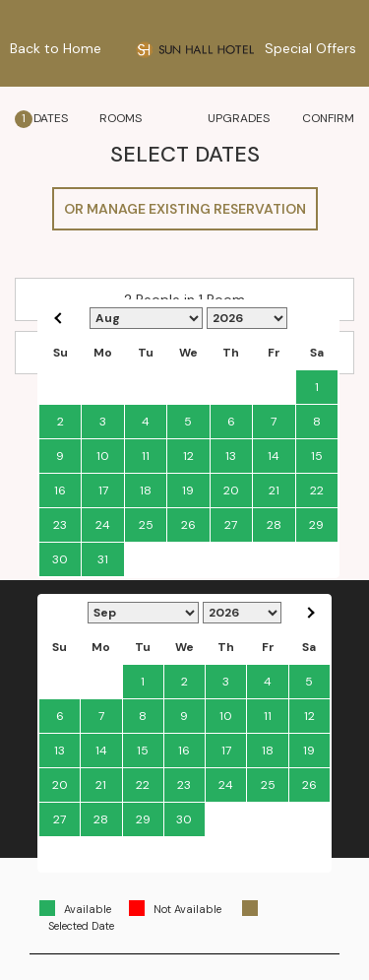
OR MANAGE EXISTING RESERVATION (185, 209)
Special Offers (310, 48)
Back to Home (56, 48)
